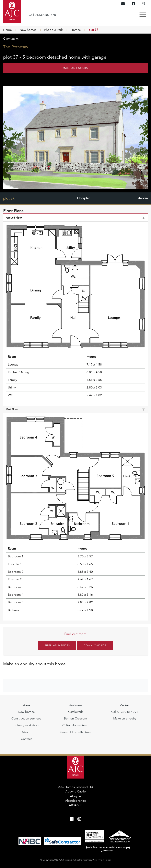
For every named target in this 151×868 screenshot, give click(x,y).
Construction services (26, 718)
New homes (28, 30)
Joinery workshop (26, 725)
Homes (76, 30)
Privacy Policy (104, 860)
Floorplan (84, 198)
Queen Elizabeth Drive (75, 732)
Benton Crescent (75, 718)
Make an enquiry (75, 68)
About (26, 732)
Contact (26, 739)
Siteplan (142, 198)
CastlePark (75, 712)
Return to (11, 39)
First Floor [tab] (75, 409)
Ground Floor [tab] (75, 218)
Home (7, 30)
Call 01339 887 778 (42, 15)
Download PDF (95, 646)
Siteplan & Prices (57, 646)
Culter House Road (75, 725)
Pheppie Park (53, 30)
